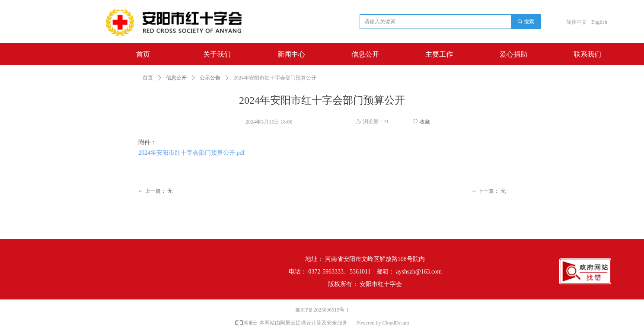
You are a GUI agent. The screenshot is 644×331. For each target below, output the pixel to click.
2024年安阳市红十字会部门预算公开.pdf (191, 153)
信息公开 (176, 78)
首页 (148, 78)
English (599, 22)
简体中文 (577, 22)
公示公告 (210, 78)
